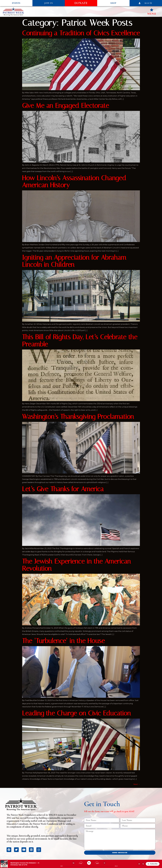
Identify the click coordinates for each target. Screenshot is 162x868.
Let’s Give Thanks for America (63, 489)
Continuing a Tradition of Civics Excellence (81, 33)
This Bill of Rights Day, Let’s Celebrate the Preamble (80, 341)
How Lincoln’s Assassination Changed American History (74, 182)
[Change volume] (104, 863)
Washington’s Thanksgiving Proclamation (78, 417)
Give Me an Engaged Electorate (66, 106)
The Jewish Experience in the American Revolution (76, 565)
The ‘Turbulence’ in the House (63, 641)
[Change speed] (73, 863)
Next (137, 784)
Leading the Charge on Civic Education (76, 713)
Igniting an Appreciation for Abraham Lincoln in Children (74, 261)
